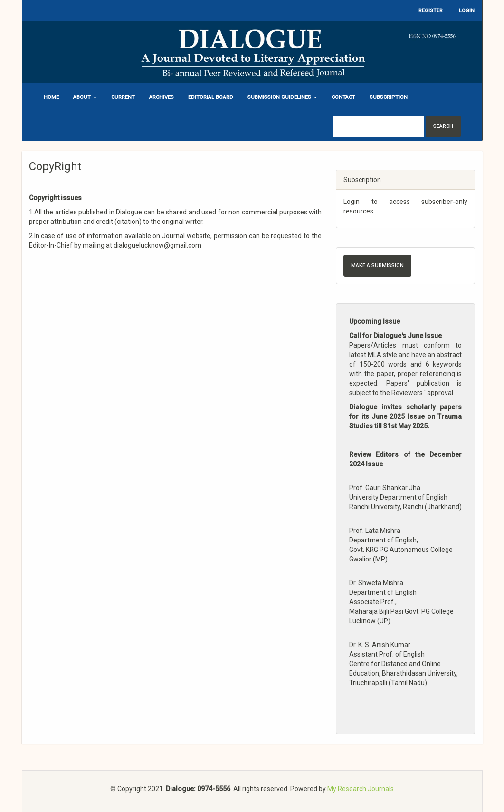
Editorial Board (211, 97)
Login (467, 11)
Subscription (389, 97)
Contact (343, 97)
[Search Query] (379, 126)
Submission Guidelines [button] (282, 97)
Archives (162, 97)
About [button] (85, 97)
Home (51, 97)
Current (123, 97)
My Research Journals (361, 789)
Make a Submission (377, 266)
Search (443, 126)
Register (431, 11)
